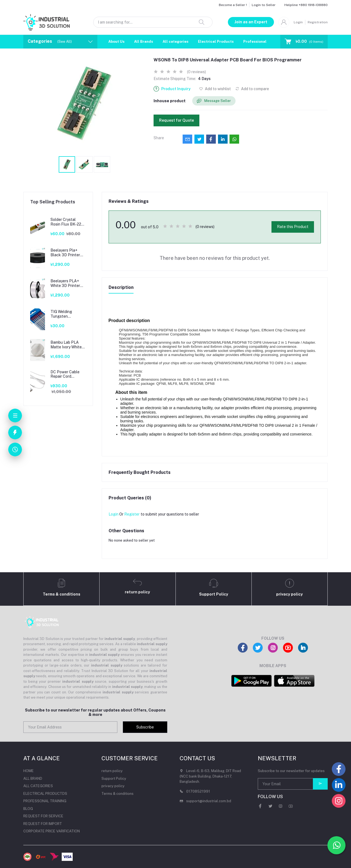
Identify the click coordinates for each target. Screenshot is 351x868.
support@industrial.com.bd (209, 801)
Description (121, 287)
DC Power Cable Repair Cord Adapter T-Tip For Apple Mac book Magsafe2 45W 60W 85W (66, 374)
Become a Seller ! (233, 5)
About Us (116, 42)
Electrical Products (216, 42)
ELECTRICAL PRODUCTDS (45, 794)
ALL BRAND (33, 779)
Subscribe (145, 727)
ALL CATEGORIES (38, 786)
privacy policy (113, 786)
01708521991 (198, 791)
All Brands (144, 42)
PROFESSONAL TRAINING (45, 801)
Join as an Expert (251, 22)
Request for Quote (176, 120)
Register (132, 514)
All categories (175, 42)
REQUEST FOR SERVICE (43, 816)
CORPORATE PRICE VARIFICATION (52, 831)
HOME (29, 771)
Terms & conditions (118, 794)
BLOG (28, 809)
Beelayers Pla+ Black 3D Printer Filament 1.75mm (65, 253)
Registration (318, 22)
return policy (112, 771)
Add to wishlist (215, 89)
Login (298, 22)
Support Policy (114, 779)
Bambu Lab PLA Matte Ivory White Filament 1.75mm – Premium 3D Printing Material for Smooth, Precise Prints (68, 345)
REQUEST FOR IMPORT (43, 824)
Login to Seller (264, 5)
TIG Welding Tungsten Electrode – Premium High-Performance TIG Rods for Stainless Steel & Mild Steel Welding (67, 314)
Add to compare (252, 89)
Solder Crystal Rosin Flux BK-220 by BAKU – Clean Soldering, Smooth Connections (67, 222)
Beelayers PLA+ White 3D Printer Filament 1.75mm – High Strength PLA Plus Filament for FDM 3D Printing (67, 283)
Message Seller (214, 101)
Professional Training (263, 42)
